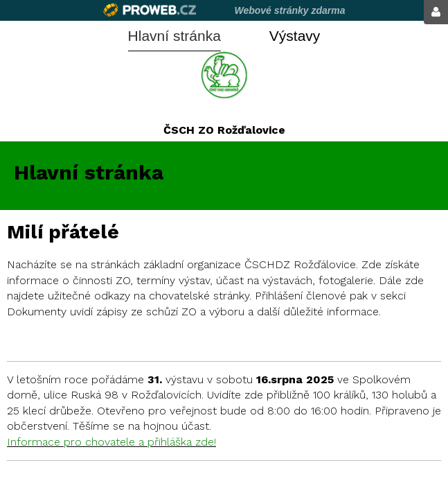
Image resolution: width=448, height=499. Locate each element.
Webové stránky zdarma (289, 10)
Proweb (150, 10)
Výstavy (295, 36)
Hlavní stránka (174, 36)
